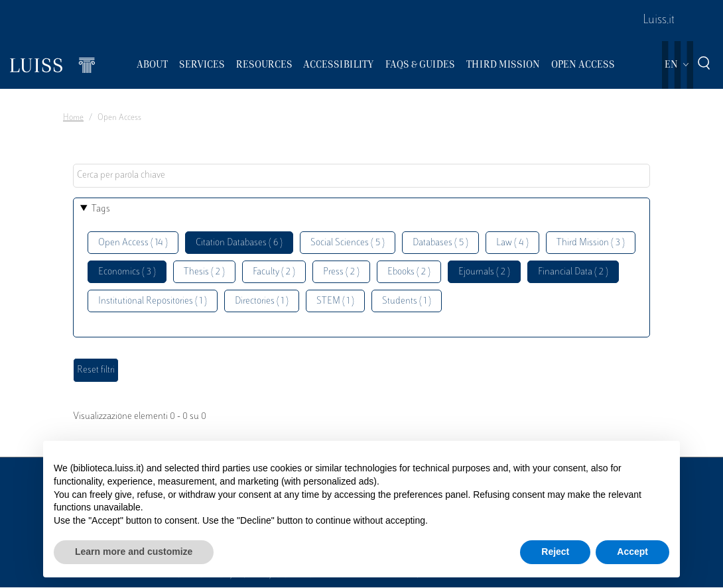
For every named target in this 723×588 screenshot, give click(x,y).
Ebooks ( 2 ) (409, 272)
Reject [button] (555, 552)
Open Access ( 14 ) (133, 243)
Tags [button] (101, 209)
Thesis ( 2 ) (204, 272)
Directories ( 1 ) (262, 301)
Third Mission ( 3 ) (591, 243)
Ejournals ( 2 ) (484, 272)
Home (73, 118)
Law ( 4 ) (512, 243)
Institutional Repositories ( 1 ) (153, 301)
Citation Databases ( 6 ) (239, 243)
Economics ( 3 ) (127, 272)
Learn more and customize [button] (134, 552)
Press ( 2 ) (341, 272)
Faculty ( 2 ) (274, 272)
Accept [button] (632, 552)
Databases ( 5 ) (440, 243)
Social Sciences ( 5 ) (348, 243)
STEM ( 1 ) (335, 301)
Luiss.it (659, 21)
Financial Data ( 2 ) (573, 272)
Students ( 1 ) (407, 301)
